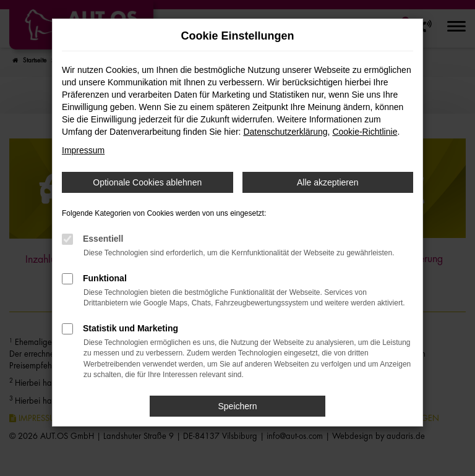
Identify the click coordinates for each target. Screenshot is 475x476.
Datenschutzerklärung (285, 132)
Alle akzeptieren (328, 182)
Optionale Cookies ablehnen (147, 182)
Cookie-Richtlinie (365, 132)
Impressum (83, 150)
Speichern (237, 406)
